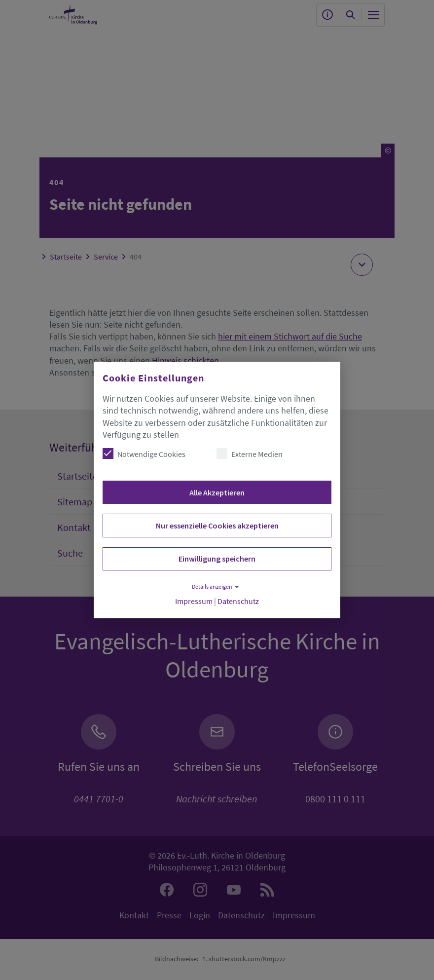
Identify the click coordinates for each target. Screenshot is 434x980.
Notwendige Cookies (144, 453)
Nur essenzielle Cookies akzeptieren (217, 526)
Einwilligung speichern (217, 559)
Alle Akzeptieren (217, 492)
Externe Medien (250, 453)
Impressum (194, 601)
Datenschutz (238, 601)
